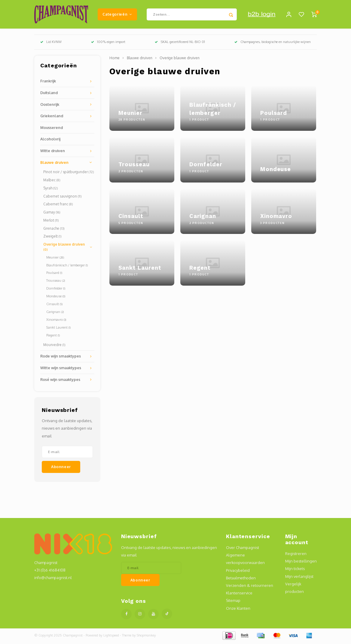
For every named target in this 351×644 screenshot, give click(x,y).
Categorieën (117, 15)
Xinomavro (56, 321)
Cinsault (54, 305)
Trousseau (56, 282)
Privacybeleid (238, 572)
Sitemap (233, 602)
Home (114, 59)
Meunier (55, 259)
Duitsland (49, 94)
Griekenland (52, 117)
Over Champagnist (243, 549)
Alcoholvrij (50, 140)
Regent (53, 336)
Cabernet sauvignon (62, 197)
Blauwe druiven (54, 164)
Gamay (52, 214)
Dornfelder (56, 290)
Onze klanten (238, 609)
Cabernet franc (58, 205)
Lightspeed (111, 637)
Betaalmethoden (241, 579)
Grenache (54, 230)
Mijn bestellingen (301, 563)
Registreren (296, 555)
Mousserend (52, 129)
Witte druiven (53, 152)
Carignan (55, 313)
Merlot (51, 222)
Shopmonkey (146, 637)
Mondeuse (56, 298)
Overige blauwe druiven (64, 248)
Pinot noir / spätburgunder (69, 173)
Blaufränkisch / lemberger (67, 266)
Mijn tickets (295, 570)
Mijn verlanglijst (299, 578)
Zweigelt (52, 238)
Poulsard (54, 274)
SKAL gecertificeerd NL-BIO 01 (180, 43)
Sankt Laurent (58, 329)
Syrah (50, 190)
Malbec (52, 181)
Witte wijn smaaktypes (61, 369)
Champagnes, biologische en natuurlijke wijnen (273, 43)
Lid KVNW (51, 43)
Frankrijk (48, 82)
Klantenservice (239, 594)
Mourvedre (54, 346)
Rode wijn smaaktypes (61, 357)
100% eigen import (108, 43)
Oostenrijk (50, 106)
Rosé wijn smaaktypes (60, 381)
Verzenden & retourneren (250, 587)
